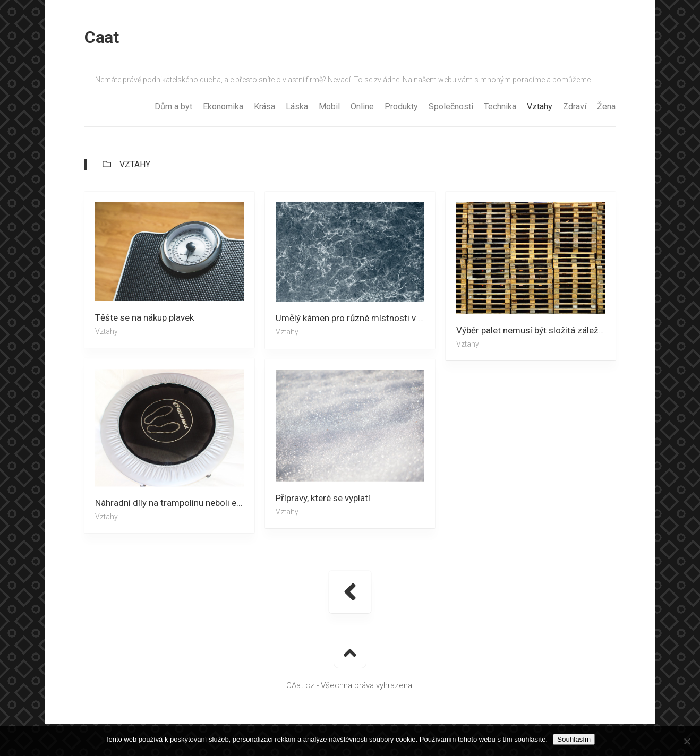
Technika (500, 106)
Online (362, 106)
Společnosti (451, 106)
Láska (297, 106)
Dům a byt (173, 106)
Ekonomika (223, 106)
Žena (606, 106)
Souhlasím (574, 739)
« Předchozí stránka (350, 592)
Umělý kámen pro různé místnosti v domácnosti (355, 318)
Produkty (401, 106)
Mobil (329, 106)
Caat (101, 37)
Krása (264, 106)
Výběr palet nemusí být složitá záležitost (536, 330)
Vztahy (540, 106)
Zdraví (575, 106)
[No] (687, 741)
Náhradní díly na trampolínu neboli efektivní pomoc (175, 503)
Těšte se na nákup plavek (144, 317)
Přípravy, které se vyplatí (323, 498)
